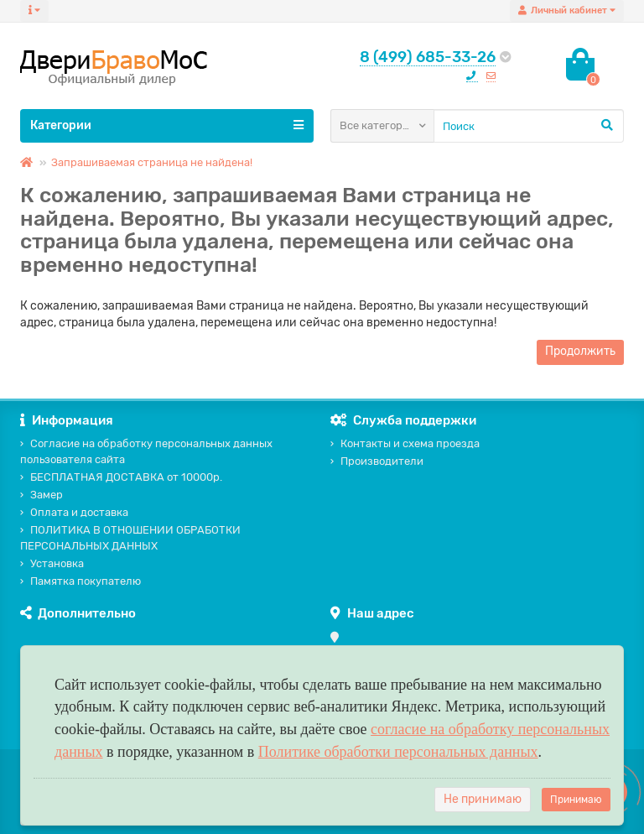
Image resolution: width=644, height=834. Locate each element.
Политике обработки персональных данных (398, 752)
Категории (167, 125)
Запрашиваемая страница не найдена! (152, 162)
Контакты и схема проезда (405, 443)
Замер (42, 495)
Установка (52, 563)
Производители (377, 461)
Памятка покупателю (80, 581)
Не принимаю (483, 799)
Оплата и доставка (74, 512)
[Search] (529, 126)
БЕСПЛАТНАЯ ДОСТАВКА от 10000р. (121, 477)
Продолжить (580, 351)
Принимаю (576, 800)
